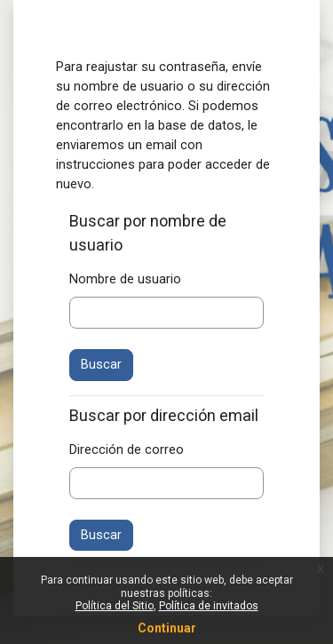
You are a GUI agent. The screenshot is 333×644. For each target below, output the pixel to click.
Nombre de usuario (125, 279)
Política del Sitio (115, 606)
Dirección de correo (127, 449)
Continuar (167, 628)
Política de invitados (209, 606)
